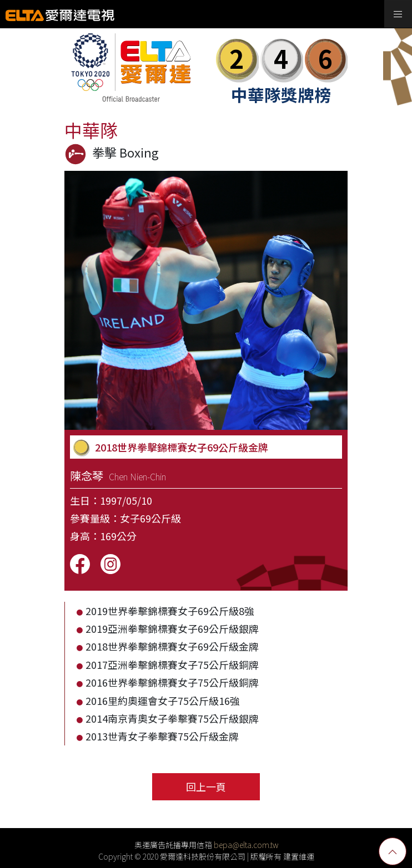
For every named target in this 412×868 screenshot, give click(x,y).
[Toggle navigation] (398, 14)
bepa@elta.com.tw (246, 845)
